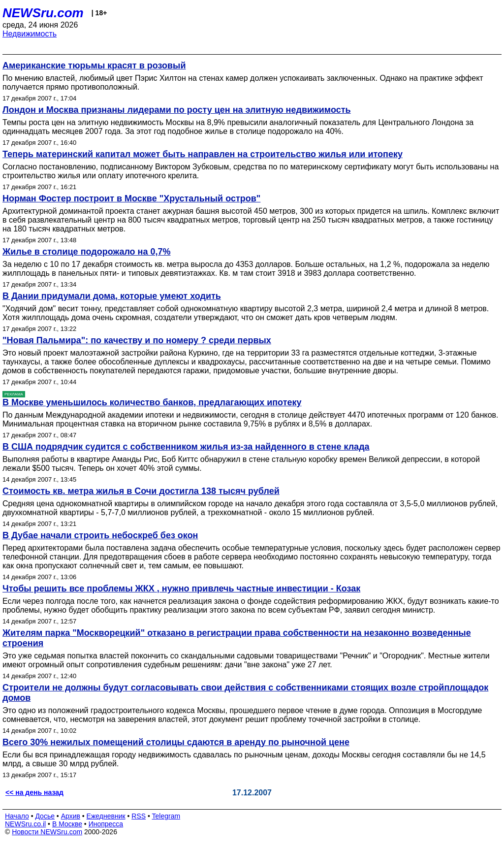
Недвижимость (30, 34)
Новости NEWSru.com (47, 832)
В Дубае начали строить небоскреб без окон (100, 535)
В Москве (67, 824)
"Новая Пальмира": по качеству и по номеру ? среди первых (137, 340)
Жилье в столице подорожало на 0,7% (87, 252)
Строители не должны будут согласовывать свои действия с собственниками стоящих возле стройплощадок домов (245, 693)
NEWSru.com (43, 13)
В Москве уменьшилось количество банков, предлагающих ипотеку (152, 402)
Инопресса (106, 824)
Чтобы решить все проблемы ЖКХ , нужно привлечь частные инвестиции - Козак (181, 589)
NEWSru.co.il (25, 824)
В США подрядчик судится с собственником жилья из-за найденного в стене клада (186, 447)
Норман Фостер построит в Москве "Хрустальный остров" (131, 198)
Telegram (166, 816)
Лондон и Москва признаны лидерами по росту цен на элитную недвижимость (177, 110)
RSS (139, 816)
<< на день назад (34, 792)
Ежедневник (106, 816)
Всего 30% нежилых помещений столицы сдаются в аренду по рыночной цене (176, 742)
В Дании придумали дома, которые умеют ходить (112, 296)
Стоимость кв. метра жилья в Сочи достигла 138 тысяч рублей (141, 491)
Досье (45, 816)
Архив (71, 816)
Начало (17, 816)
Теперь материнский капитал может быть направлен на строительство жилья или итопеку (203, 154)
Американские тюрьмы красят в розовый (94, 65)
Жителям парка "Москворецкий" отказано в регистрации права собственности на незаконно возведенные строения (237, 638)
